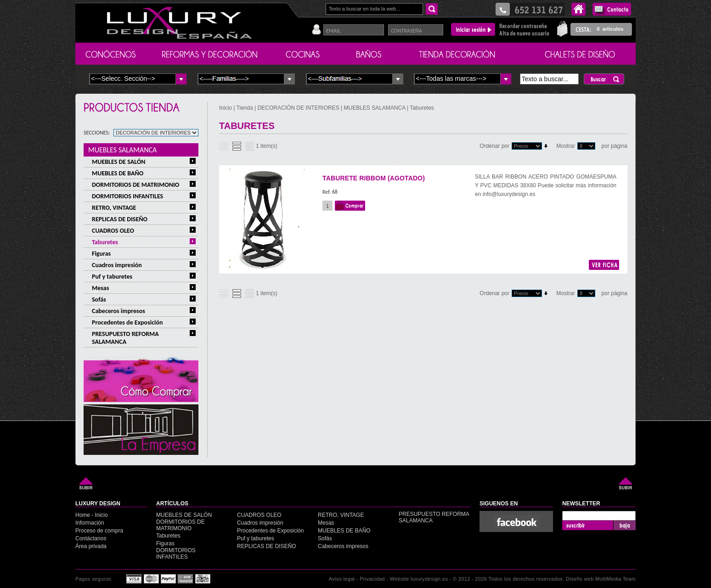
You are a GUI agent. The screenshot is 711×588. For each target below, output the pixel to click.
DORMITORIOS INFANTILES (127, 196)
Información (90, 523)
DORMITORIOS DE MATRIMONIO (135, 185)
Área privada (91, 546)
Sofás (99, 300)
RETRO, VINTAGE (114, 208)
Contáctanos (91, 538)
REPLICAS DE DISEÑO (120, 219)
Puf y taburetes (112, 277)
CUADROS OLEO (113, 231)
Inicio (226, 108)
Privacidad (372, 579)
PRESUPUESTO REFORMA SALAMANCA (125, 338)
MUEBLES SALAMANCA (122, 150)
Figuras (101, 254)
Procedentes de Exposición (127, 322)
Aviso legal (342, 579)
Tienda (245, 108)
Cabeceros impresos (118, 311)
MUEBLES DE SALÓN (119, 162)
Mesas (100, 288)
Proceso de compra (99, 531)
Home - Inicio (92, 515)
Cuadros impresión (117, 265)
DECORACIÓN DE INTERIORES (299, 108)
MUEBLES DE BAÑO (118, 173)
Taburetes (105, 242)
